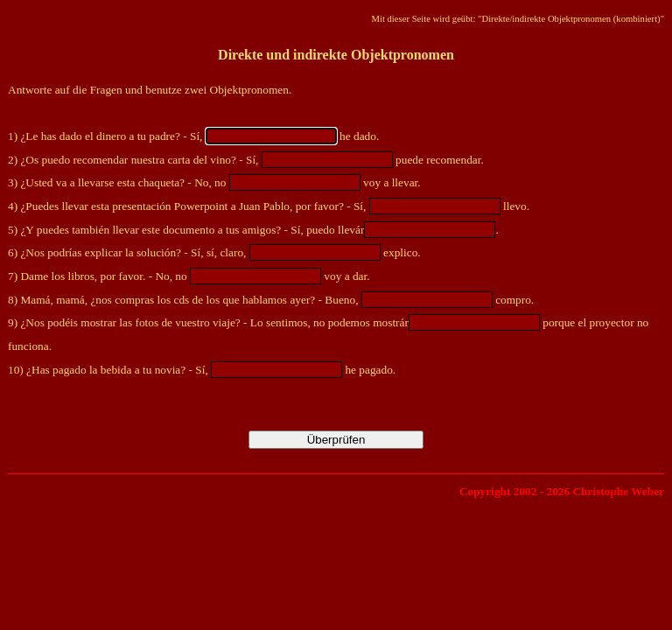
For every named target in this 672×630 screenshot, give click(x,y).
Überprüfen (336, 440)
